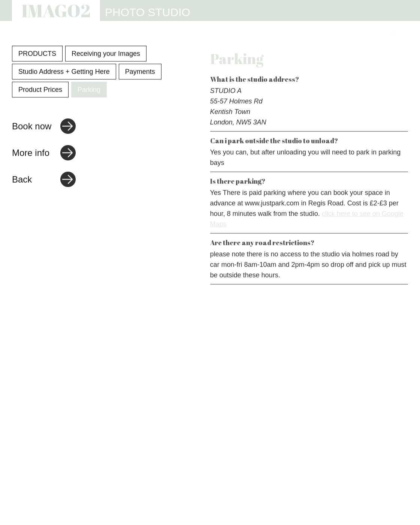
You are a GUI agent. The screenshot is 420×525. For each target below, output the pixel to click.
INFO (277, 35)
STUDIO (193, 35)
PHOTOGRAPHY (141, 35)
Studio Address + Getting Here (64, 72)
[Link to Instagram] (392, 34)
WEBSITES (237, 35)
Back (22, 180)
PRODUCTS (37, 54)
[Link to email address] (404, 34)
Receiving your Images (106, 54)
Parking (89, 90)
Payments (140, 72)
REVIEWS (314, 35)
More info (31, 153)
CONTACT (360, 35)
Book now (32, 127)
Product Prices (40, 90)
